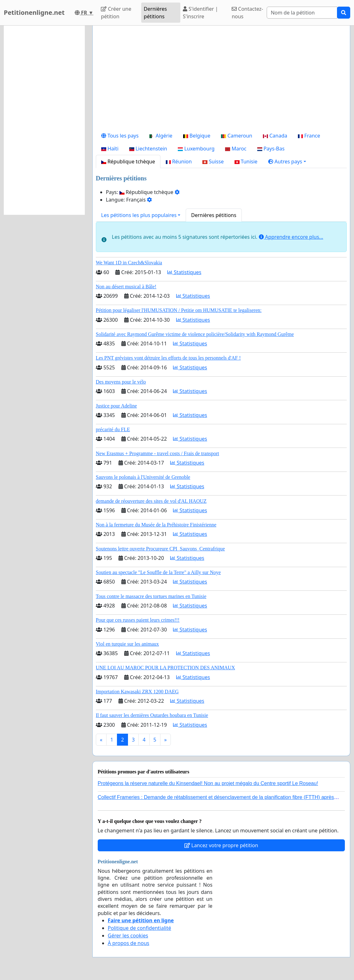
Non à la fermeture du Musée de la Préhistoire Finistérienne (156, 525)
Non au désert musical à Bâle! (126, 287)
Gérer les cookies (128, 936)
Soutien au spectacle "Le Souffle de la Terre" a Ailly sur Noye (158, 572)
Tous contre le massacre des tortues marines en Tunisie (151, 596)
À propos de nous (129, 943)
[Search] (302, 13)
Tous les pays (120, 136)
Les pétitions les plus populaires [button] (139, 215)
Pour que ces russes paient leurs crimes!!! (138, 620)
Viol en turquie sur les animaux (127, 644)
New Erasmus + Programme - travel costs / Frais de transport (157, 453)
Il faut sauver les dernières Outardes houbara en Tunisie (152, 715)
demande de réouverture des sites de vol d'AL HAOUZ (151, 501)
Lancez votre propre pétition (221, 845)
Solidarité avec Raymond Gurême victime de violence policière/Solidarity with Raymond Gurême (195, 334)
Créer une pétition (116, 13)
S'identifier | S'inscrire (200, 13)
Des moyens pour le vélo (121, 382)
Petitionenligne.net (34, 12)
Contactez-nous (247, 13)
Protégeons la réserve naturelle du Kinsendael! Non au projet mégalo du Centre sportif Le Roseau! (208, 783)
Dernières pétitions (155, 13)
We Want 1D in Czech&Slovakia (129, 263)
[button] (287, 161)
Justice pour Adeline (116, 406)
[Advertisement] (221, 80)
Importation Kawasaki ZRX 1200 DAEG (137, 692)
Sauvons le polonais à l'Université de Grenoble (143, 477)
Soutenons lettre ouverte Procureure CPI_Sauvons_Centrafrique (160, 549)
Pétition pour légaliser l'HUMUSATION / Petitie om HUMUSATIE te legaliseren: (179, 310)
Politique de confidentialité (139, 928)
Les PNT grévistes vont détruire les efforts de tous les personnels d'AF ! (168, 358)
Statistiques (184, 272)
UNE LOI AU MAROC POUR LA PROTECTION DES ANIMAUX (165, 668)
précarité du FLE (113, 429)
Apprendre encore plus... (291, 237)
